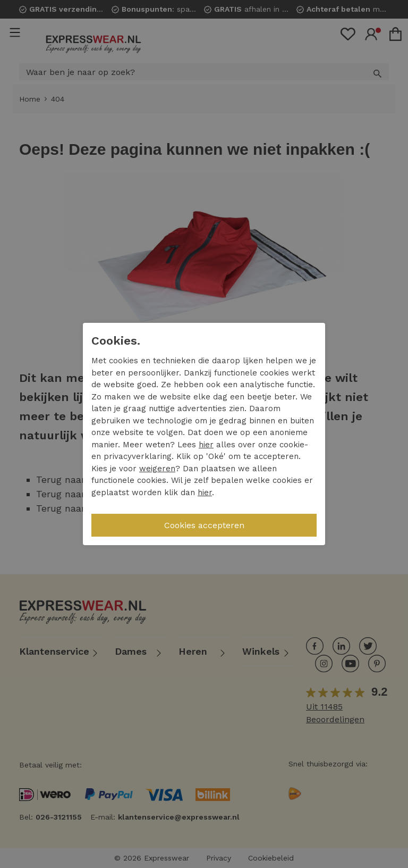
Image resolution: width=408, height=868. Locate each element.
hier (206, 445)
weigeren (157, 469)
